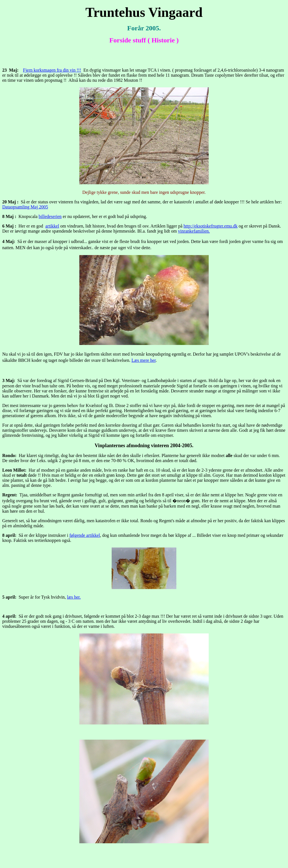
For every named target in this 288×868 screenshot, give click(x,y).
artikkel (52, 226)
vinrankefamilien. (194, 231)
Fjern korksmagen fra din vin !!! (52, 70)
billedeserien (50, 216)
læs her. (74, 597)
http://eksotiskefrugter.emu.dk (211, 226)
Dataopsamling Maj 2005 (25, 207)
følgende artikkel (85, 535)
